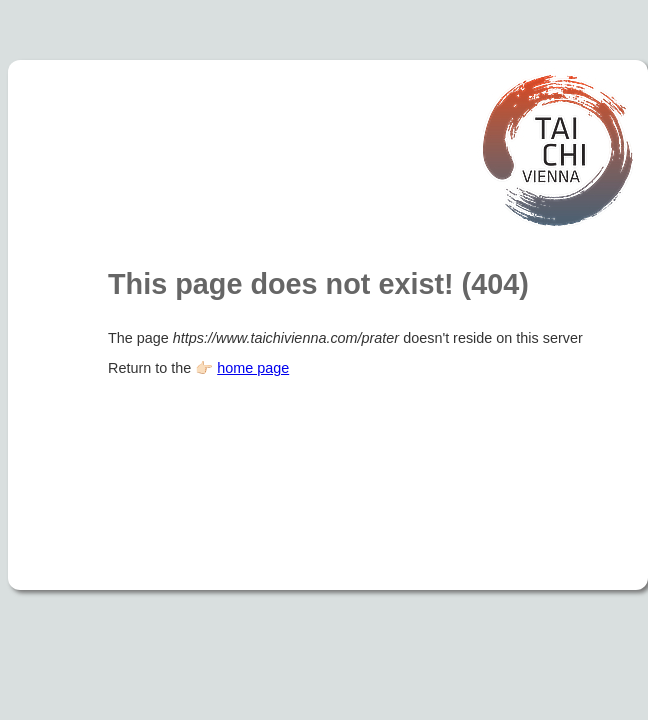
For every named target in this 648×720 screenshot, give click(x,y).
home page (253, 368)
